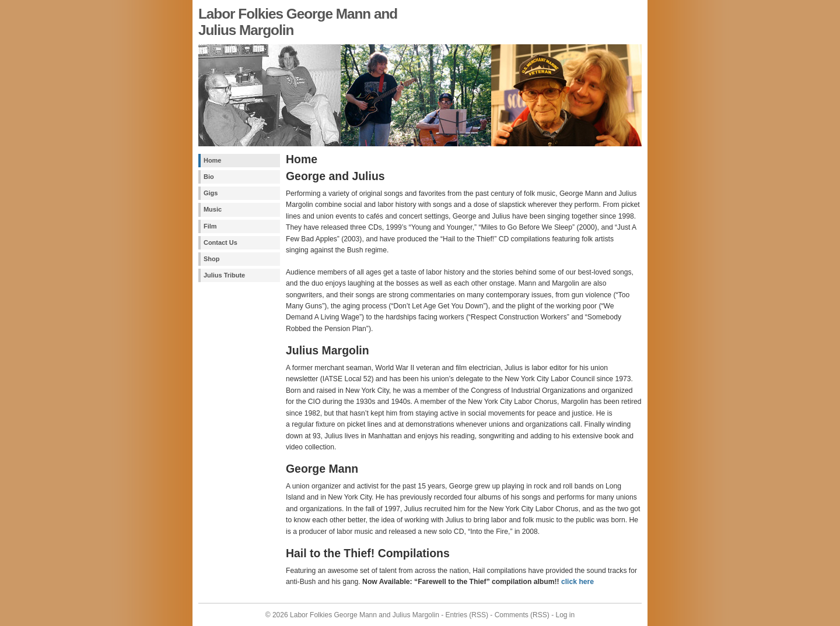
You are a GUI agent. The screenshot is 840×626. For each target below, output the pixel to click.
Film (210, 226)
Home (212, 160)
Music (213, 209)
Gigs (211, 193)
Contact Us (220, 242)
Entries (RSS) (467, 615)
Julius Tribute (224, 275)
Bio (209, 177)
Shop (211, 259)
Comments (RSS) (522, 615)
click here (577, 582)
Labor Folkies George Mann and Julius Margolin (365, 615)
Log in (565, 615)
